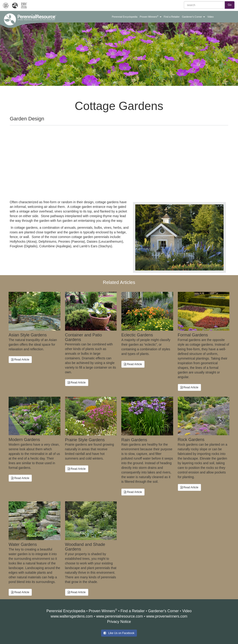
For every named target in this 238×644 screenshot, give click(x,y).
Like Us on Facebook (119, 633)
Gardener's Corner (163, 611)
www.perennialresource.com (120, 616)
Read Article (20, 360)
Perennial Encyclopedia (66, 611)
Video (187, 611)
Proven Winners (102, 611)
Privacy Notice (119, 622)
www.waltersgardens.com (72, 616)
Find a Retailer (133, 611)
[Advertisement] (119, 160)
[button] (125, 17)
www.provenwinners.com (167, 616)
